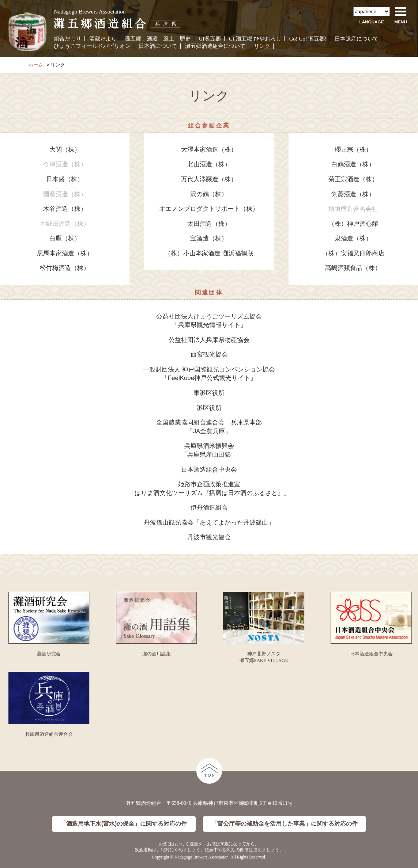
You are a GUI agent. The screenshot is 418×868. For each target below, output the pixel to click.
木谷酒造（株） (65, 209)
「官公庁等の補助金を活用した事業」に (285, 824)
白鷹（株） (65, 238)
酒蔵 (152, 39)
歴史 (185, 39)
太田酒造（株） (209, 224)
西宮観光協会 (209, 355)
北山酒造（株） (209, 164)
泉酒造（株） (353, 238)
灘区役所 (209, 408)
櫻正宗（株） (353, 150)
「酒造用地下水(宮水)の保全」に (124, 824)
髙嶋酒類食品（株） (353, 268)
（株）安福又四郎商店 (353, 253)
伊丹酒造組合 (209, 508)
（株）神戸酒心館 (353, 224)
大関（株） (65, 150)
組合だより (67, 39)
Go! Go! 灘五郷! (308, 39)
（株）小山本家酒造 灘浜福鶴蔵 (209, 253)
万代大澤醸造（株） (209, 179)
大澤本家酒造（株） (209, 150)
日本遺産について (357, 39)
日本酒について (158, 46)
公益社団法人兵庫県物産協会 (209, 340)
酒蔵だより (103, 39)
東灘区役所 (209, 393)
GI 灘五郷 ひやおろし (255, 39)
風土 (169, 39)
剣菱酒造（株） (353, 194)
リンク (262, 46)
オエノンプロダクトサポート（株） (209, 209)
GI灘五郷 (210, 39)
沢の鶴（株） (209, 194)
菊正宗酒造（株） (353, 179)
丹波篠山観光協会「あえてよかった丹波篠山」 (209, 523)
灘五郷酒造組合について (215, 46)
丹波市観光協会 (209, 537)
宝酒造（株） (209, 238)
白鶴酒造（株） (353, 164)
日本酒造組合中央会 (209, 470)
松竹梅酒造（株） (65, 268)
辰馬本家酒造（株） (65, 253)
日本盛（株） (65, 179)
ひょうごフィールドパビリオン (92, 46)
